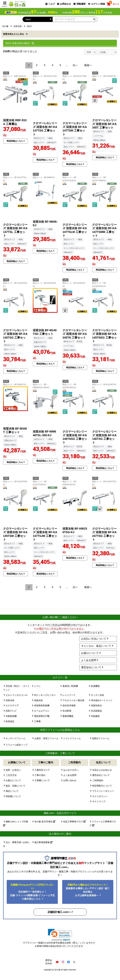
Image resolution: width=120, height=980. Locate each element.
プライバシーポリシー (103, 791)
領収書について (13, 796)
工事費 (37, 721)
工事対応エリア (42, 770)
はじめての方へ (71, 770)
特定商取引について (102, 786)
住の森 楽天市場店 (45, 822)
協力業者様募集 (43, 842)
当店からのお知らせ (102, 770)
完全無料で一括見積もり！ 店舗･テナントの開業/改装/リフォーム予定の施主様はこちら (32, 892)
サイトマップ (99, 801)
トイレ (37, 686)
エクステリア (12, 705)
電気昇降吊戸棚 (42, 716)
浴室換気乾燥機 (42, 705)
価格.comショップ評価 (16, 823)
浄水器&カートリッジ (101, 700)
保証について (12, 791)
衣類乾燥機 (11, 716)
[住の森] (17, 4)
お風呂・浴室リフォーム (46, 738)
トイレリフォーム (72, 738)
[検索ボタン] (94, 19)
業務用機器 (68, 716)
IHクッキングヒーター (45, 695)
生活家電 (67, 711)
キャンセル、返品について (96, 646)
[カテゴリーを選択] (37, 19)
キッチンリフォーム (15, 738)
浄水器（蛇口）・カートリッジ (16, 688)
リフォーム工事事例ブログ (103, 823)
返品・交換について (15, 786)
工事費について (42, 780)
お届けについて (90, 653)
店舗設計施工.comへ (59, 912)
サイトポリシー (100, 796)
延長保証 (10, 721)
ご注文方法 (11, 775)
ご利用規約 (98, 780)
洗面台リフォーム (101, 738)
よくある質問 (89, 660)
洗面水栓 (38, 700)
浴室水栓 (14, 34)
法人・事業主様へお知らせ (16, 844)
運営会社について (91, 667)
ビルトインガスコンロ (17, 695)
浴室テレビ (11, 711)
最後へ (88, 65)
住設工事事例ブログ (74, 822)
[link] (60, 935)
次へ (75, 65)
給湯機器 (95, 686)
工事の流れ (40, 775)
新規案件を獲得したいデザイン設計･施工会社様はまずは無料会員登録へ (88, 890)
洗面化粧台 (96, 705)
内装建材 (95, 716)
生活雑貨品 (96, 711)
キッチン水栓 (97, 695)
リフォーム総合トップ (17, 745)
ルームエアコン (42, 711)
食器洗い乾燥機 (70, 686)
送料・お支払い (13, 770)
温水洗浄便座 (69, 705)
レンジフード (69, 695)
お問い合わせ (70, 780)
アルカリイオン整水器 (73, 700)
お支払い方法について (94, 639)
